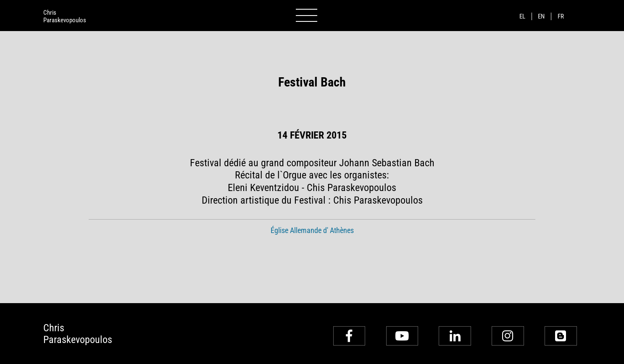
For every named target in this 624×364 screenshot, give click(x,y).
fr (561, 16)
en (541, 16)
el (522, 16)
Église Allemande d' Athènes (312, 230)
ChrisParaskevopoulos (65, 16)
